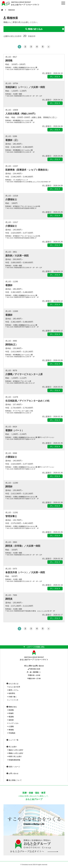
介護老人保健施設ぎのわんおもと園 (25, 67)
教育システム (13, 690)
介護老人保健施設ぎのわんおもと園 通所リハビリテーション (34, 437)
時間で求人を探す (15, 756)
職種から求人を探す (16, 753)
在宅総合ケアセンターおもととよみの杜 (27, 206)
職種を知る (12, 707)
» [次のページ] (49, 47)
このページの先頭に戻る (34, 647)
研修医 (11, 713)
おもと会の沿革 (14, 687)
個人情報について (14, 780)
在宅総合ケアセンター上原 (22, 381)
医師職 (11, 710)
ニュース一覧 (12, 740)
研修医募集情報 (14, 760)
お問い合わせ (12, 773)
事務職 (11, 730)
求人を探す (12, 747)
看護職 (11, 717)
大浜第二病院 (17, 609)
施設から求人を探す (16, 750)
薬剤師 (11, 720)
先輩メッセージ (13, 767)
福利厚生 (11, 693)
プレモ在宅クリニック (20, 180)
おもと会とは (12, 684)
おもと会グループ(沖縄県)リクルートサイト (6, 4)
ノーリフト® (13, 700)
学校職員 (11, 733)
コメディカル (13, 723)
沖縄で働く (12, 697)
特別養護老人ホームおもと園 (23, 120)
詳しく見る (55, 77)
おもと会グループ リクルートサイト (25, 3)
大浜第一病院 (17, 94)
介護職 (11, 726)
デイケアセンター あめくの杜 (23, 411)
